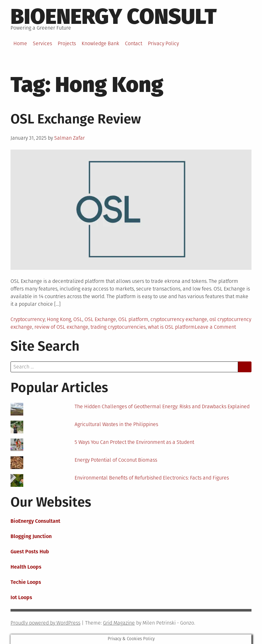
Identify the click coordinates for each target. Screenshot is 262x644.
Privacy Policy (163, 43)
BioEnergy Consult (114, 17)
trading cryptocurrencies (118, 327)
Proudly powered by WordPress (45, 623)
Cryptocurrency (28, 319)
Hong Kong (59, 319)
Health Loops (26, 567)
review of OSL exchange (61, 327)
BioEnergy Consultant (35, 521)
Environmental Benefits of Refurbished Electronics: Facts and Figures (152, 478)
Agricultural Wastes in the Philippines (116, 424)
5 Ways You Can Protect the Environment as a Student (134, 442)
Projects (67, 43)
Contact (134, 43)
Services (42, 43)
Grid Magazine (119, 623)
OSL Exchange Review (76, 119)
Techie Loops (26, 582)
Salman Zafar (69, 138)
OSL (78, 319)
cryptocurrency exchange (179, 319)
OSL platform (133, 319)
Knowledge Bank (100, 43)
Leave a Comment (215, 327)
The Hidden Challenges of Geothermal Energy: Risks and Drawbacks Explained (162, 406)
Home (20, 43)
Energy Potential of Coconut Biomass (116, 460)
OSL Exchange (100, 319)
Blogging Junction (31, 536)
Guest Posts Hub (30, 552)
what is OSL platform (171, 327)
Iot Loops (21, 597)
